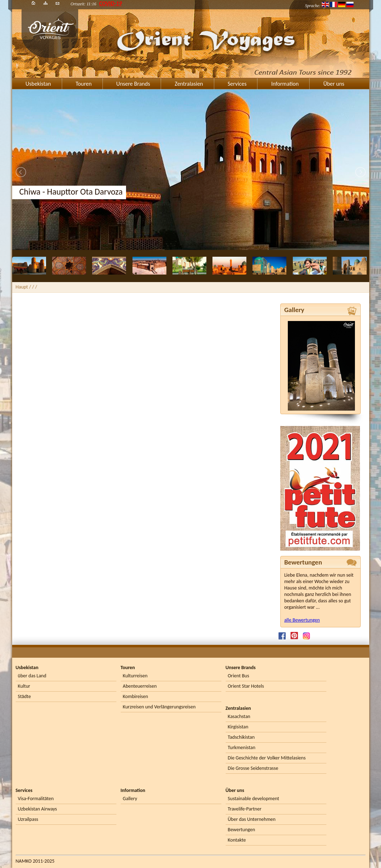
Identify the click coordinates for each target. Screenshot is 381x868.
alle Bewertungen (302, 620)
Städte (24, 696)
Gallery (130, 799)
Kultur (24, 686)
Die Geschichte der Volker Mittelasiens (267, 758)
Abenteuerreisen (140, 686)
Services (237, 84)
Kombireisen (136, 696)
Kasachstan (239, 716)
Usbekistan (38, 84)
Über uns (334, 84)
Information (285, 84)
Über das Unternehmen (252, 819)
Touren (84, 84)
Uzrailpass (28, 819)
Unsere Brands (133, 84)
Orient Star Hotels (246, 686)
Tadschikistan (241, 737)
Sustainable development (254, 799)
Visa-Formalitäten (36, 799)
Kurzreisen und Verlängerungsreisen (159, 707)
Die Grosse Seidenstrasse (253, 768)
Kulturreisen (135, 676)
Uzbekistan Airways (37, 809)
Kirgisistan (238, 727)
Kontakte (237, 840)
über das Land (32, 676)
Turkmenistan (242, 747)
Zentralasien (189, 84)
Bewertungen (241, 830)
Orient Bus (239, 676)
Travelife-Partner (245, 809)
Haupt (22, 287)
